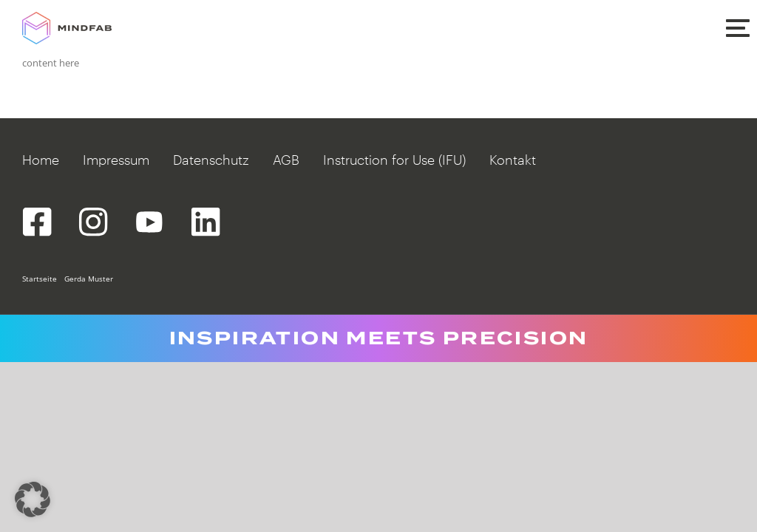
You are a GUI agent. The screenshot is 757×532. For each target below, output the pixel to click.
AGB (286, 160)
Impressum (116, 160)
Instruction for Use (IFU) (394, 160)
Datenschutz (211, 160)
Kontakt (513, 160)
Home (41, 160)
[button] (737, 27)
